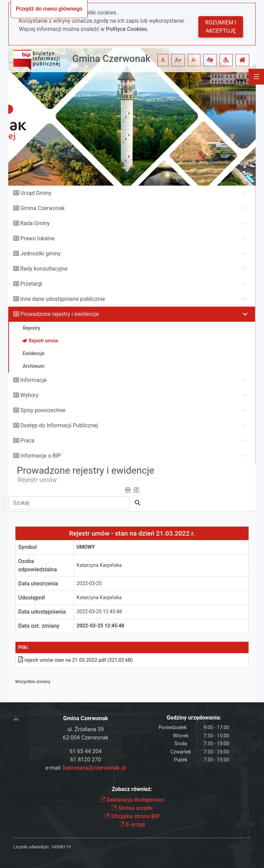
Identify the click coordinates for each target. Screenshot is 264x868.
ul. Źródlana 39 (86, 729)
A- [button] (194, 60)
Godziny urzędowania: (194, 718)
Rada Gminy (35, 223)
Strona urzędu (132, 808)
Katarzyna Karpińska (99, 565)
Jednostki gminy (40, 254)
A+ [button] (178, 60)
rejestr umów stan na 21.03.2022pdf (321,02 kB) (75, 660)
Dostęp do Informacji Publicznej (59, 425)
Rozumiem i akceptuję (221, 27)
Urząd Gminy (36, 193)
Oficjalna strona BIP (132, 816)
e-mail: (86, 768)
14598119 (61, 847)
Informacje (34, 380)
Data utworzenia (38, 584)
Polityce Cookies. (127, 29)
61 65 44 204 (86, 751)
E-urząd (132, 825)
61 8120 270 (86, 760)
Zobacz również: (132, 789)
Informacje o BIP (41, 456)
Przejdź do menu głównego (49, 9)
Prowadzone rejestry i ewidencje (59, 314)
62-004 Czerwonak (86, 738)
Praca (27, 441)
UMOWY (86, 547)
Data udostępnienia (42, 612)
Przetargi (31, 284)
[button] (210, 60)
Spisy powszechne (43, 410)
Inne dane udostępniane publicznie (63, 299)
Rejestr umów (37, 480)
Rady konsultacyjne (44, 269)
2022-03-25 (89, 584)
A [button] (163, 60)
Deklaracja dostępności (132, 800)
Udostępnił (32, 598)
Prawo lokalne (37, 238)
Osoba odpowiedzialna (37, 565)
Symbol (27, 547)
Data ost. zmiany (39, 626)
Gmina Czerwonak (111, 59)
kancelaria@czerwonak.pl (94, 768)
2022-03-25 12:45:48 (99, 612)
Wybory (29, 395)
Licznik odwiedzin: (31, 847)
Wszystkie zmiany (33, 682)
